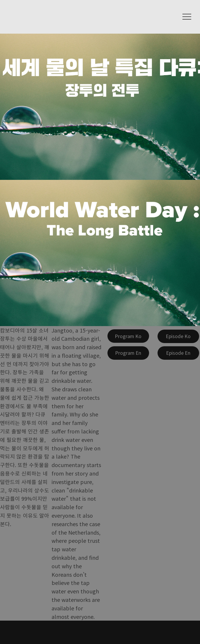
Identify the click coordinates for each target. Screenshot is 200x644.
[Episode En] (178, 353)
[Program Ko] (128, 336)
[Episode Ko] (178, 336)
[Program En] (128, 353)
